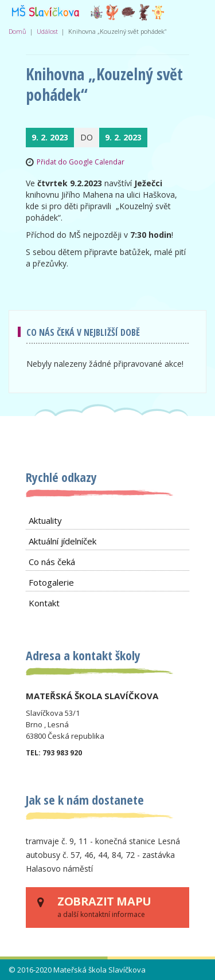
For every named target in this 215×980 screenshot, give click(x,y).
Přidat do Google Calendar (81, 162)
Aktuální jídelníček (62, 541)
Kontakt (44, 603)
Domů (17, 31)
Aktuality (45, 520)
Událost (47, 31)
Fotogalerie (51, 582)
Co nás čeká (52, 562)
